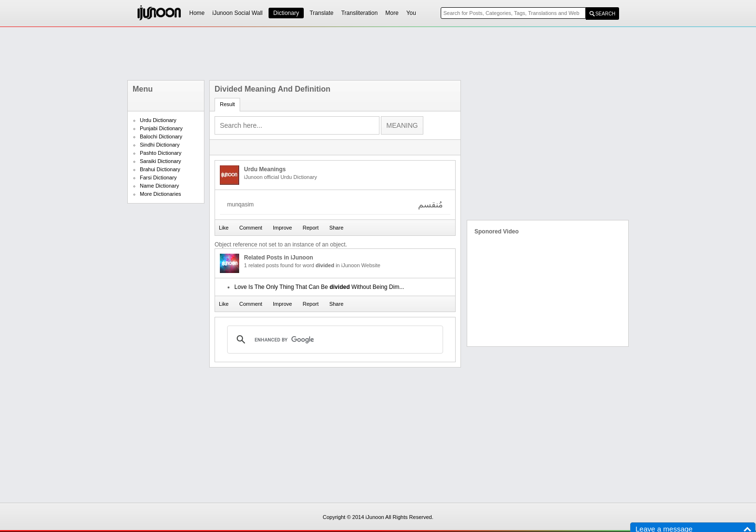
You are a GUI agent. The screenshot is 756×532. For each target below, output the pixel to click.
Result (227, 104)
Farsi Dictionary (158, 177)
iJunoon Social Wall (238, 13)
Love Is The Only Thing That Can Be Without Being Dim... (319, 287)
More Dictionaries (161, 194)
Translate (322, 13)
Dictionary (286, 13)
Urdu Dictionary (158, 120)
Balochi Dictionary (161, 136)
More (392, 13)
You (411, 13)
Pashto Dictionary (161, 153)
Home (197, 13)
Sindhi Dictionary (160, 145)
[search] (334, 340)
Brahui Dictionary (160, 169)
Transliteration (360, 13)
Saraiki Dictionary (161, 161)
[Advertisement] (378, 54)
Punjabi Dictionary (161, 128)
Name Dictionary (159, 186)
